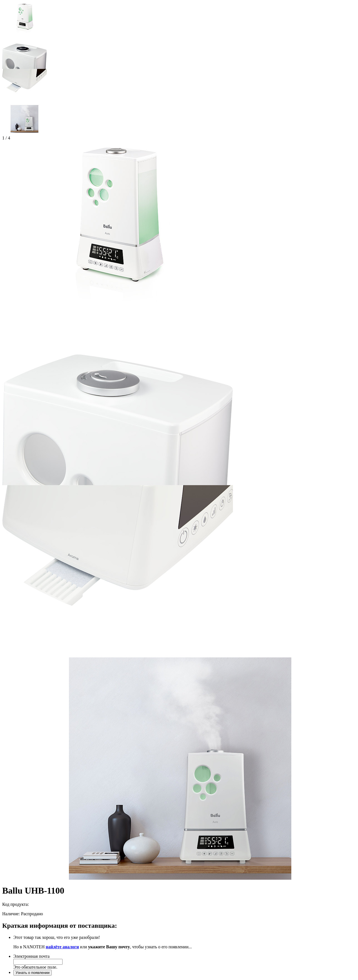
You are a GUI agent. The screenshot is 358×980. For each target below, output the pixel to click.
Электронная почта (31, 956)
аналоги (71, 947)
